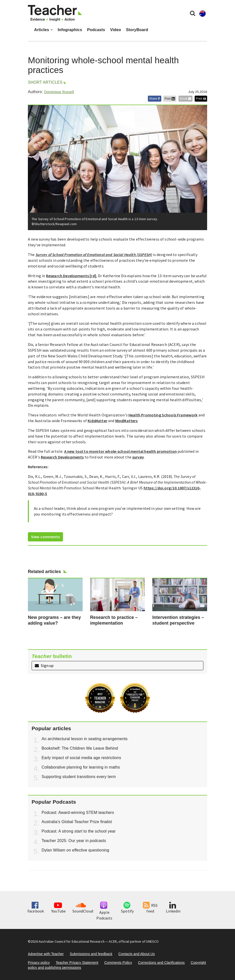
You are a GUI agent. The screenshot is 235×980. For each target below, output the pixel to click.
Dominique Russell (59, 92)
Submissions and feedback (91, 954)
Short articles (45, 82)
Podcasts (96, 30)
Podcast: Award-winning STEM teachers (78, 813)
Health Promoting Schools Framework (163, 415)
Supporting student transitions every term (79, 777)
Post (170, 99)
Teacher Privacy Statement (77, 963)
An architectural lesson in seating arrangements (85, 739)
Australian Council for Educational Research (72, 941)
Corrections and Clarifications (161, 963)
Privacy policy (39, 963)
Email (185, 99)
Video (116, 30)
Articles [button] (43, 30)
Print (201, 99)
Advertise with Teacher (46, 954)
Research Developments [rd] (71, 276)
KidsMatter (97, 421)
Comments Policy (118, 963)
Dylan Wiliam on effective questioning (75, 850)
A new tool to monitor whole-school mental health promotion (120, 451)
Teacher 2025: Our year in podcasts (74, 841)
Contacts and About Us (137, 954)
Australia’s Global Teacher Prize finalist (77, 822)
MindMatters (126, 421)
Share (155, 99)
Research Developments (62, 457)
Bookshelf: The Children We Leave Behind (80, 748)
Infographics (70, 30)
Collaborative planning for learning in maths (81, 767)
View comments (45, 537)
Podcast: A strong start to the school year (79, 831)
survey (138, 457)
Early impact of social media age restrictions (81, 758)
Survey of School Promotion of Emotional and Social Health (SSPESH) (94, 255)
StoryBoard (137, 30)
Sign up (44, 665)
